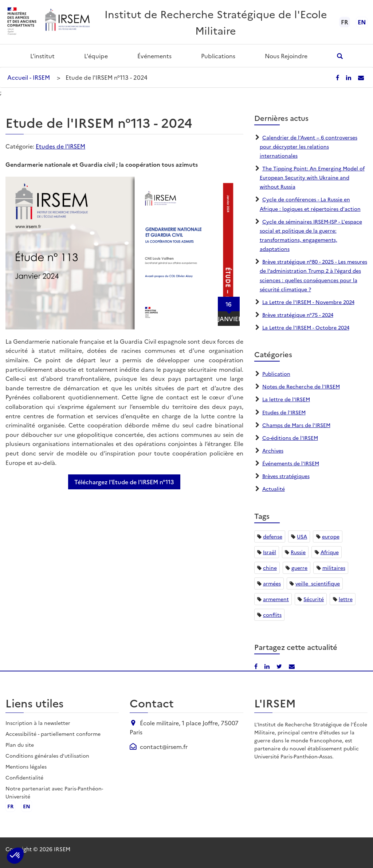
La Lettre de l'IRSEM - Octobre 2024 (306, 327)
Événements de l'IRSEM (291, 463)
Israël (270, 552)
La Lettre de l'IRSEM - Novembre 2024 (308, 302)
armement (276, 599)
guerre (299, 568)
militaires (334, 568)
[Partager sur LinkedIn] (349, 77)
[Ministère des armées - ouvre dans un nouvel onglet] (22, 22)
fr (10, 806)
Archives (273, 450)
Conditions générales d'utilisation (47, 755)
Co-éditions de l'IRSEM (290, 438)
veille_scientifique (318, 583)
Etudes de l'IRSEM (60, 146)
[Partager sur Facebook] (338, 77)
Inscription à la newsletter (38, 723)
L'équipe (96, 56)
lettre (346, 599)
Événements (154, 56)
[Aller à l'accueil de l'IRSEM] (67, 22)
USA (302, 536)
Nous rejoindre (286, 56)
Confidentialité (24, 777)
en (362, 22)
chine (270, 568)
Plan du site (20, 745)
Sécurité (314, 599)
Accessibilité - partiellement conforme (53, 734)
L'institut (42, 56)
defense (273, 536)
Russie (298, 552)
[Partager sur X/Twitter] (280, 666)
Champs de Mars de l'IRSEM (296, 425)
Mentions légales (26, 766)
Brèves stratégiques (286, 476)
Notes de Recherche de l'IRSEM (301, 386)
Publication (276, 374)
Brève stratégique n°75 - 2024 (298, 315)
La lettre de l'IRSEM (286, 399)
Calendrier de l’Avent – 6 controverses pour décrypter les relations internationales (309, 146)
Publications (218, 56)
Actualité (274, 489)
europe (331, 536)
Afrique (330, 552)
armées (272, 583)
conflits (272, 615)
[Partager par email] (361, 77)
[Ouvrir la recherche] (340, 56)
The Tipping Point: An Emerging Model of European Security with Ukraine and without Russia (312, 177)
